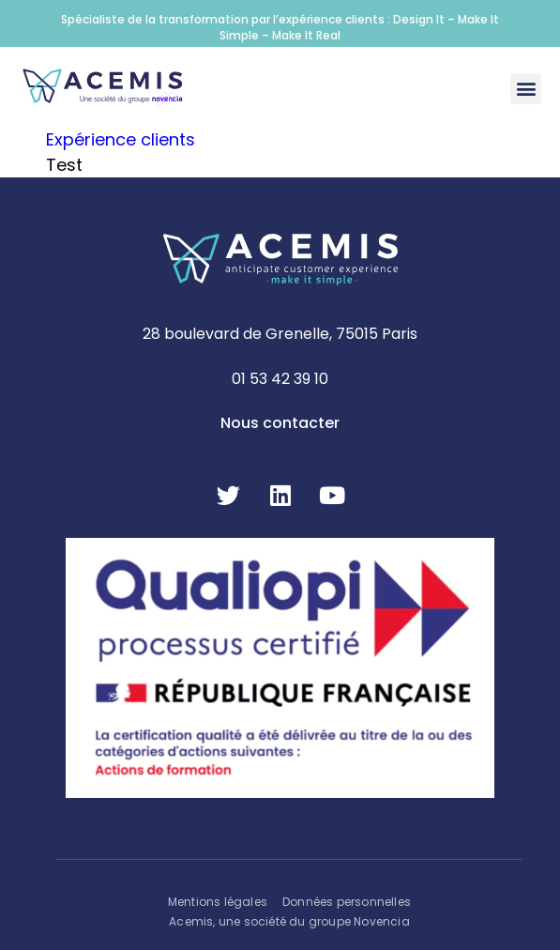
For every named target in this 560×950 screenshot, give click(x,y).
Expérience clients (121, 139)
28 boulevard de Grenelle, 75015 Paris (280, 334)
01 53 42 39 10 (280, 379)
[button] (526, 89)
